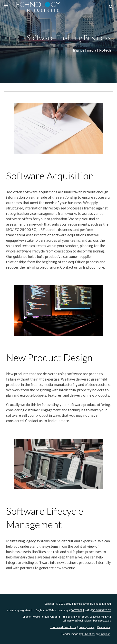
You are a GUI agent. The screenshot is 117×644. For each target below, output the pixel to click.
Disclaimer (104, 627)
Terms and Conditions (63, 627)
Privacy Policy (87, 627)
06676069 (77, 610)
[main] (59, 41)
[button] (6, 7)
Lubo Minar (89, 634)
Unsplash (105, 634)
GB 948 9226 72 (101, 610)
